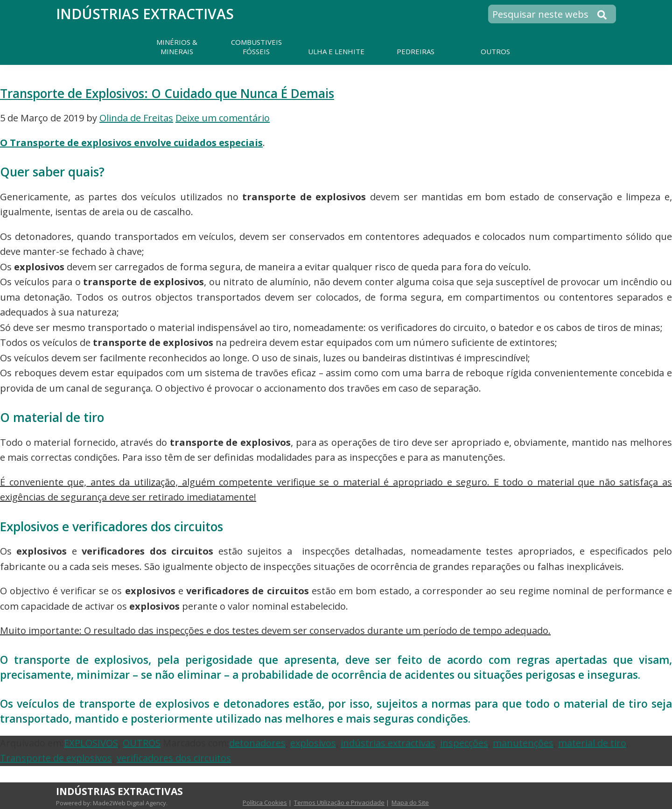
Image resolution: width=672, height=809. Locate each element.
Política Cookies (265, 802)
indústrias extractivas (388, 743)
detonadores (257, 743)
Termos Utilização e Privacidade (339, 802)
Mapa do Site (410, 802)
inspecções (464, 743)
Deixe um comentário (223, 118)
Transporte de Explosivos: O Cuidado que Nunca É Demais (167, 93)
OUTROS (142, 743)
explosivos (313, 743)
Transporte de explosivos (56, 758)
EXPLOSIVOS (91, 743)
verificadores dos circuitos (174, 758)
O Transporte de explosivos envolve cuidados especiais (131, 143)
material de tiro (592, 743)
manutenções (523, 743)
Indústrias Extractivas (145, 14)
